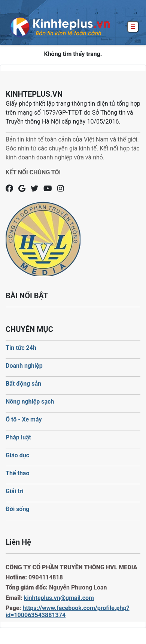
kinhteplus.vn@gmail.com (59, 598)
